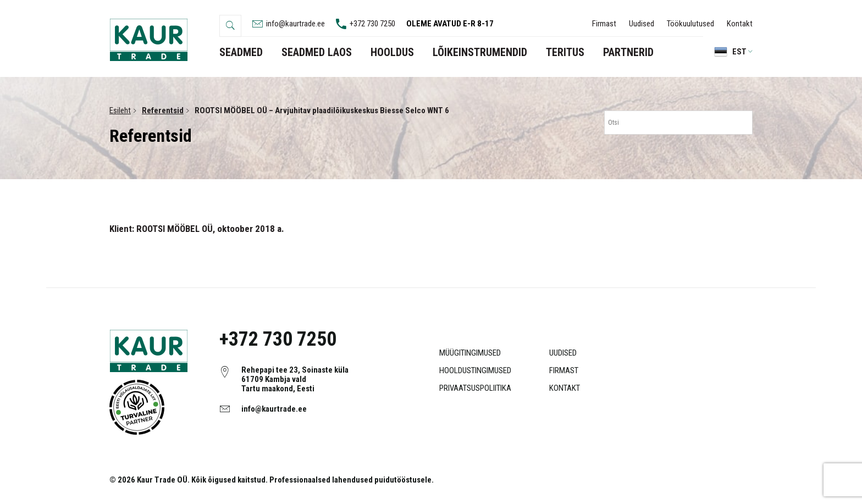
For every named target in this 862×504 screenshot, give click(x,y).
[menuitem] (728, 52)
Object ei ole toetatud (137, 407)
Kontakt (740, 24)
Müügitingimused (470, 353)
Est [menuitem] (739, 52)
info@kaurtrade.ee (274, 409)
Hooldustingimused (475, 370)
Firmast (604, 24)
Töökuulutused (690, 24)
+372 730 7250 (278, 339)
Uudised (642, 24)
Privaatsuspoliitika (475, 388)
